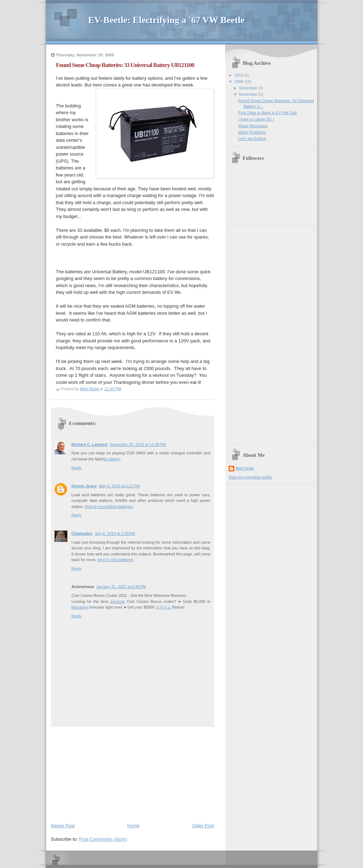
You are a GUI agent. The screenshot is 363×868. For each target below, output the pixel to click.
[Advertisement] (104, 771)
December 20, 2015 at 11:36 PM (138, 444)
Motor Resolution (253, 126)
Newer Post (63, 826)
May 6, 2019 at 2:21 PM (119, 486)
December (249, 88)
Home (133, 826)
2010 (240, 75)
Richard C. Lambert (90, 444)
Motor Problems (252, 132)
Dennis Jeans (84, 486)
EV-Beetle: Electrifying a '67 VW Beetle (166, 20)
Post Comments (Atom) (103, 839)
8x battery (112, 459)
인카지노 (163, 607)
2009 (240, 82)
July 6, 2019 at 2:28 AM (115, 533)
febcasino (80, 607)
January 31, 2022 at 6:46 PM (121, 587)
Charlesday (82, 533)
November (249, 94)
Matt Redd (245, 468)
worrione (117, 601)
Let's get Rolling (252, 139)
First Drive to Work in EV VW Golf (267, 113)
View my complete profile (250, 477)
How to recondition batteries (109, 506)
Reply (77, 468)
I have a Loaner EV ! (256, 119)
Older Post (203, 826)
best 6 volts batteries (115, 560)
